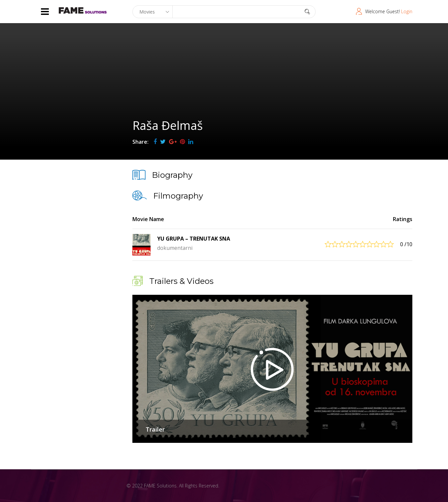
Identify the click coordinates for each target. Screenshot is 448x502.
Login (407, 11)
